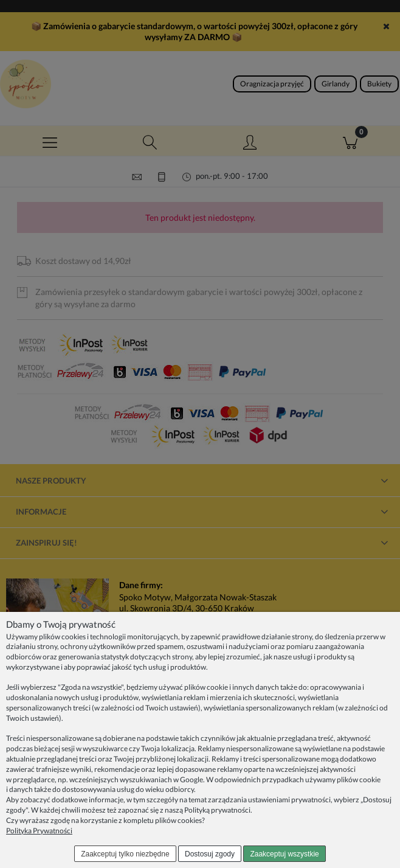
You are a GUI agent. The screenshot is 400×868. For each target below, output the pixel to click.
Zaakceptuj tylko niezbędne (125, 854)
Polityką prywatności (217, 810)
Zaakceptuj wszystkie (284, 854)
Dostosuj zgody (210, 854)
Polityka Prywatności (39, 831)
